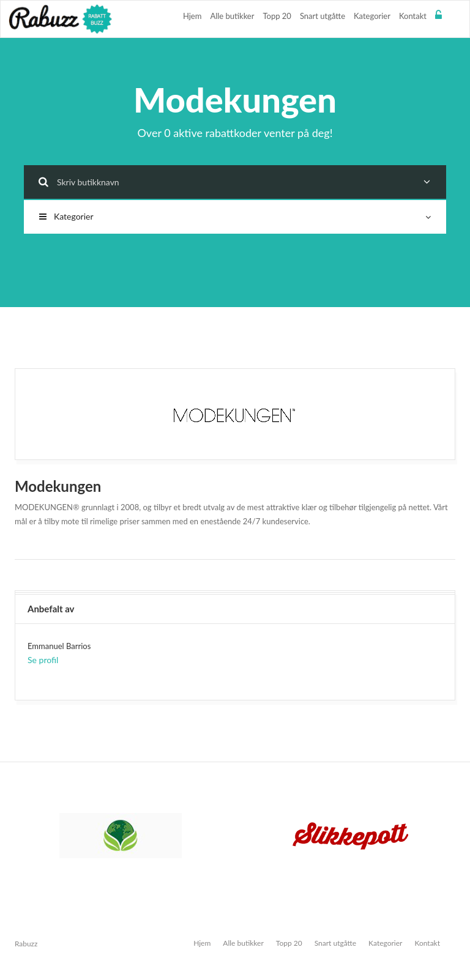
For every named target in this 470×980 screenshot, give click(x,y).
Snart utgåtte (323, 16)
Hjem (192, 16)
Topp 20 (277, 16)
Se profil (43, 660)
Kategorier (372, 16)
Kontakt (413, 16)
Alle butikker (232, 16)
